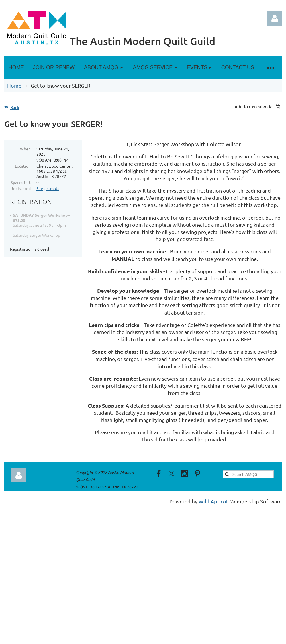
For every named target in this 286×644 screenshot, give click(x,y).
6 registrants (48, 188)
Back (15, 107)
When (25, 149)
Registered (21, 188)
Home (14, 85)
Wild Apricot (213, 501)
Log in (275, 19)
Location (23, 166)
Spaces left (21, 182)
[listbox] (258, 107)
